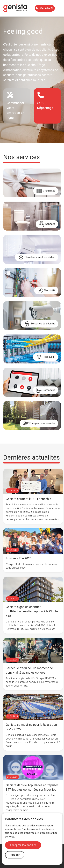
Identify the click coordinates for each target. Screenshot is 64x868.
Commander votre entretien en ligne (15, 106)
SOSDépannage (45, 101)
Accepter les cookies (23, 845)
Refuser (15, 855)
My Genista (45, 8)
